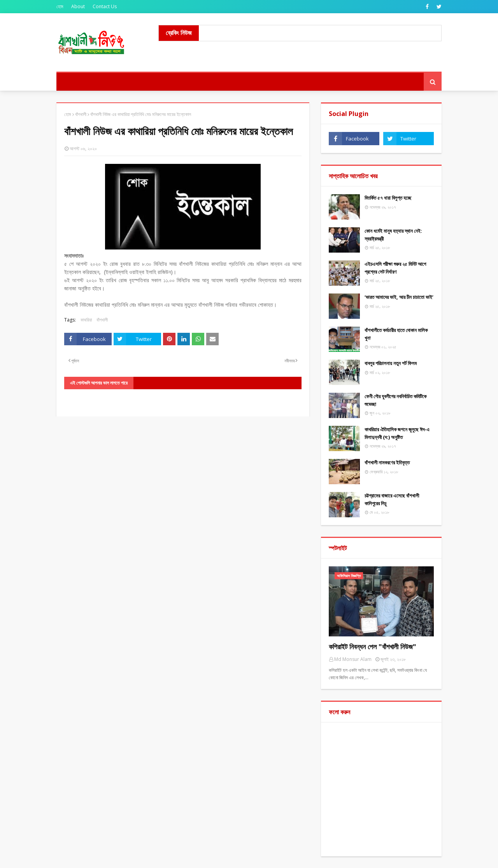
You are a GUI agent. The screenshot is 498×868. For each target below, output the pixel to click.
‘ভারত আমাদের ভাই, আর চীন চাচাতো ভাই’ (399, 297)
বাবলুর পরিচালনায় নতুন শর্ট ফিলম (391, 363)
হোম (60, 6)
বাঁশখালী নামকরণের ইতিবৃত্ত (387, 462)
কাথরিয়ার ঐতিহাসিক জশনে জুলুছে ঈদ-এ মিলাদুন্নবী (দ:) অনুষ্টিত (397, 433)
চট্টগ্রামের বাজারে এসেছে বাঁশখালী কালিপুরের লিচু (392, 499)
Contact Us (105, 6)
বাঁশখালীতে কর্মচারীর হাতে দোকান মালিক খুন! (396, 334)
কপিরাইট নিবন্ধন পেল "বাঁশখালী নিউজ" (373, 647)
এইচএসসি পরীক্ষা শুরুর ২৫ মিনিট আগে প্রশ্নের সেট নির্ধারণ (395, 268)
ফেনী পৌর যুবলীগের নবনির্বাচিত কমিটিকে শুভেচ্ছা (395, 400)
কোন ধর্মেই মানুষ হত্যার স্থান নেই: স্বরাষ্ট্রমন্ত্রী (393, 235)
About (78, 6)
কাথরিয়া (86, 320)
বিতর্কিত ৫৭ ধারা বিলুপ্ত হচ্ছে (388, 198)
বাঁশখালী (81, 114)
